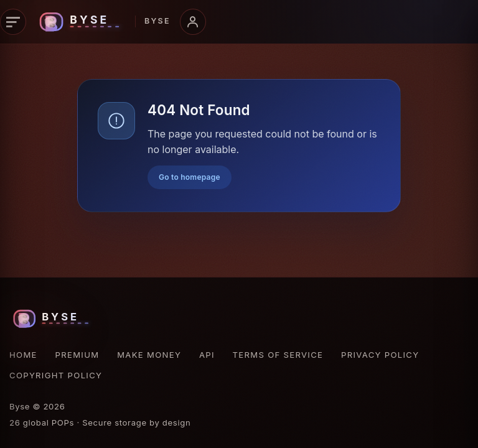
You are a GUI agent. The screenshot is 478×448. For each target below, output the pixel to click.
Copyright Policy (56, 375)
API (207, 355)
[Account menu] (193, 22)
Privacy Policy (380, 355)
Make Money (149, 355)
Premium (77, 355)
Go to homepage (190, 177)
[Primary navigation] (13, 22)
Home (23, 355)
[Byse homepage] (103, 22)
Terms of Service (278, 355)
